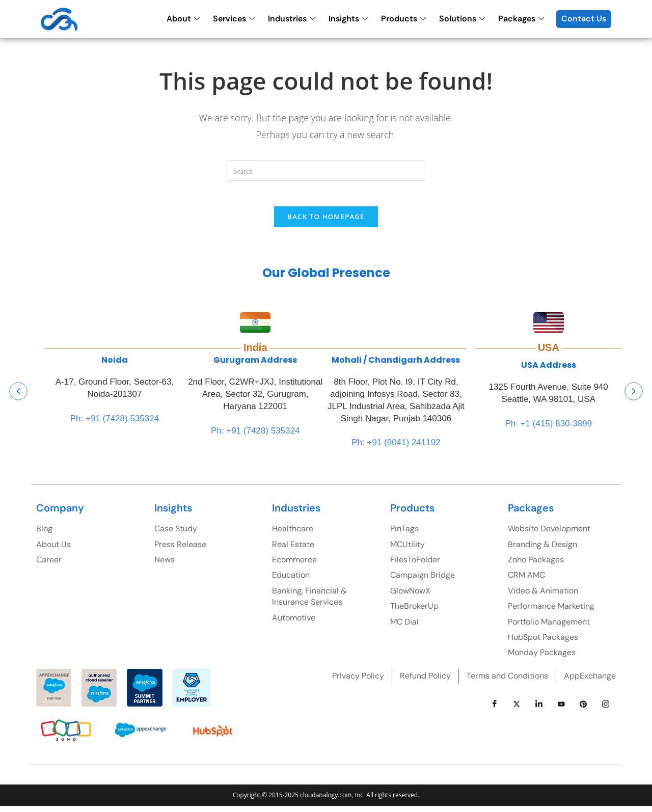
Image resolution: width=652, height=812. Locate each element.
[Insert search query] (326, 171)
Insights (348, 19)
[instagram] (606, 710)
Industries (292, 19)
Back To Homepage (326, 222)
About (183, 19)
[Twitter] (517, 710)
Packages (521, 19)
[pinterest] (583, 710)
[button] (18, 397)
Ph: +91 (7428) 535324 (115, 424)
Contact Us (584, 19)
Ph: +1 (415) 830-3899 (548, 429)
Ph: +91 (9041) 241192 (396, 449)
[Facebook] (495, 710)
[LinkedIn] (539, 710)
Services (234, 19)
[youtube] (561, 710)
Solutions (462, 19)
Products (403, 19)
